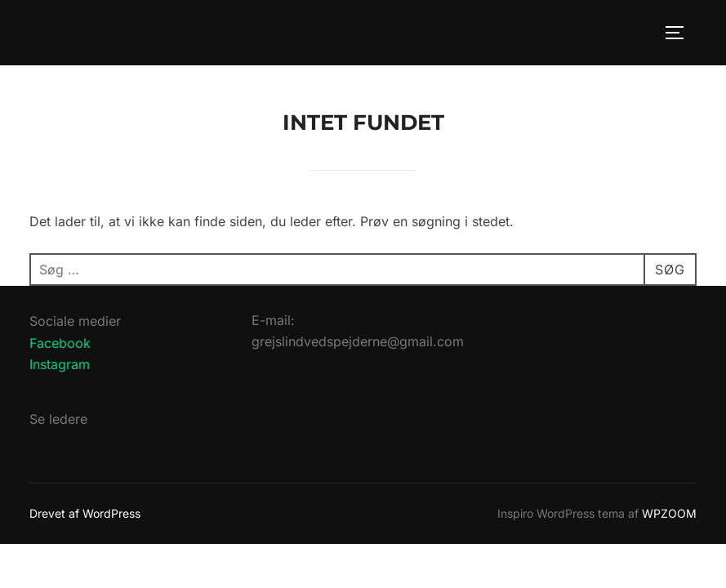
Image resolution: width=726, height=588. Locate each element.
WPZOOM (669, 513)
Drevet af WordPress (85, 513)
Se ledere (58, 419)
